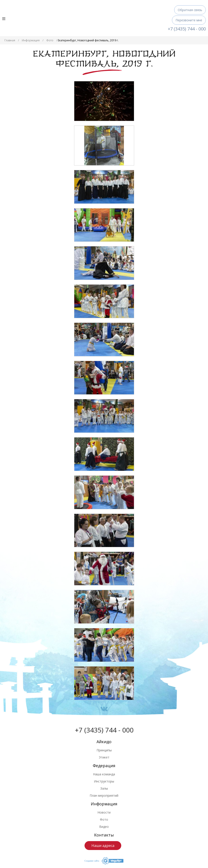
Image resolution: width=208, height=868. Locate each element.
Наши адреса (103, 846)
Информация (31, 40)
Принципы (104, 750)
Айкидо (104, 742)
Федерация (104, 766)
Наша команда (104, 774)
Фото (50, 40)
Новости (104, 812)
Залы (104, 788)
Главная (10, 40)
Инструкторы (104, 781)
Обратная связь (190, 10)
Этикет (104, 757)
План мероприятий (104, 795)
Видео (104, 827)
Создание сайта (92, 861)
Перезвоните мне (189, 20)
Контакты (104, 835)
